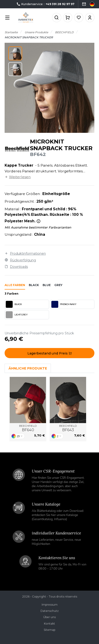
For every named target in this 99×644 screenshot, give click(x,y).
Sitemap (49, 630)
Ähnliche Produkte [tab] (28, 368)
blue (47, 285)
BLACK (14, 304)
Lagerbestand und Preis (50, 353)
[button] (15, 53)
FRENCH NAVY (64, 304)
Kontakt (49, 624)
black (34, 285)
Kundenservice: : (45, 4)
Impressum (50, 605)
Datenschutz (50, 611)
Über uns (49, 617)
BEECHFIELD (28, 428)
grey (58, 285)
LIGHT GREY (17, 315)
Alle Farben (15, 285)
